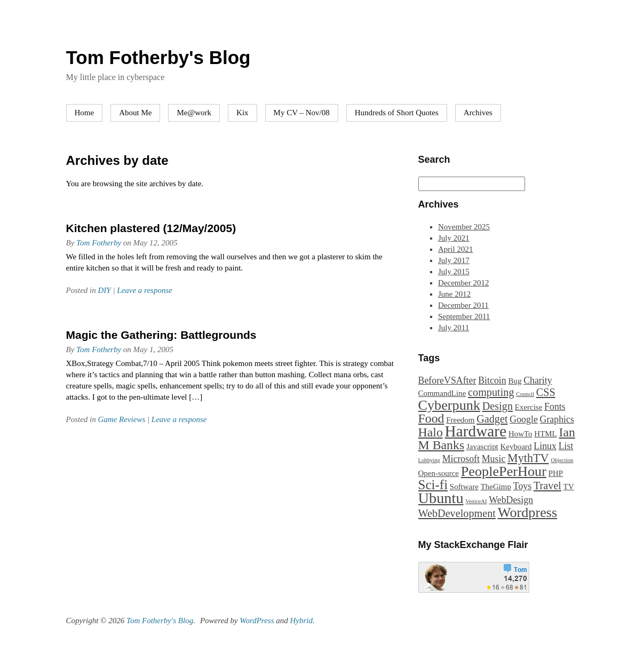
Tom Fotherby (99, 243)
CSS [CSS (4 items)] (546, 392)
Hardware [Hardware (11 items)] (476, 431)
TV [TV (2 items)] (569, 487)
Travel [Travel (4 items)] (547, 486)
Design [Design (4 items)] (498, 406)
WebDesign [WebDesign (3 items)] (511, 500)
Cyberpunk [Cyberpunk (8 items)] (450, 405)
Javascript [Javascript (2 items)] (482, 447)
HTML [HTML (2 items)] (545, 434)
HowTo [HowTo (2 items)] (520, 434)
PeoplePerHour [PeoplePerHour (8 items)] (504, 471)
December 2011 (463, 305)
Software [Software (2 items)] (464, 487)
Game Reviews (122, 419)
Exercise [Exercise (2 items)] (529, 407)
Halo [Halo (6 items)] (431, 432)
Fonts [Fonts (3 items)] (555, 407)
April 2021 (455, 249)
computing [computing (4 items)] (491, 392)
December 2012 (463, 283)
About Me (135, 113)
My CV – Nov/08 (302, 113)
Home (85, 113)
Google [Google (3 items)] (523, 419)
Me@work (194, 113)
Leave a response (145, 290)
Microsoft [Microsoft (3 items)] (461, 459)
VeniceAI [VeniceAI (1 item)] (476, 501)
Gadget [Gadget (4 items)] (492, 419)
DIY (105, 290)
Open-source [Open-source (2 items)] (439, 473)
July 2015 (454, 272)
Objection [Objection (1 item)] (562, 460)
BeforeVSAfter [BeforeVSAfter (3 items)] (447, 380)
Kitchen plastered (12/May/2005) (151, 228)
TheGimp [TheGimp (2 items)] (496, 487)
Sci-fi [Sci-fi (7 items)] (433, 485)
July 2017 (454, 260)
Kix (243, 113)
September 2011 (464, 316)
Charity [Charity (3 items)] (538, 380)
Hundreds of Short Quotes (397, 113)
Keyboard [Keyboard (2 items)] (516, 447)
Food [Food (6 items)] (431, 418)
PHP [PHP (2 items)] (556, 473)
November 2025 (464, 227)
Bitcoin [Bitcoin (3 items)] (492, 380)
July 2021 (454, 238)
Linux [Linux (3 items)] (545, 446)
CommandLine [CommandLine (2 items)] (442, 393)
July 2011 (454, 328)
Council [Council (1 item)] (525, 394)
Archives (478, 113)
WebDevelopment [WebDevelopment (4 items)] (457, 513)
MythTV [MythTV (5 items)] (528, 458)
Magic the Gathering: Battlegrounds (161, 335)
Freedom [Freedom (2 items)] (460, 420)
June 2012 (454, 294)
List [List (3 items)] (566, 446)
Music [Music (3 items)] (494, 459)
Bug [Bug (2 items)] (515, 381)
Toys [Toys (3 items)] (522, 486)
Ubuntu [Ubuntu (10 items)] (441, 498)
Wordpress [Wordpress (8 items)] (527, 512)
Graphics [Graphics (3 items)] (557, 419)
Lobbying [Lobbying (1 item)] (429, 460)
